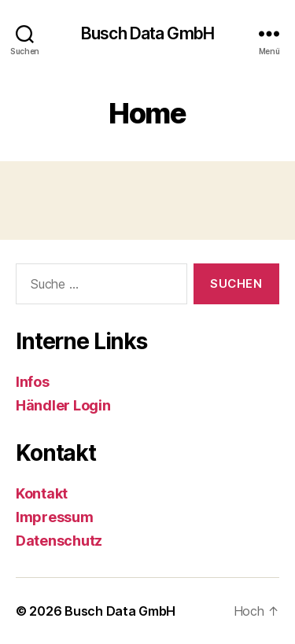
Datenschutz (59, 541)
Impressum (55, 517)
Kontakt (42, 493)
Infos (33, 382)
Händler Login (63, 405)
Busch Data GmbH (147, 33)
